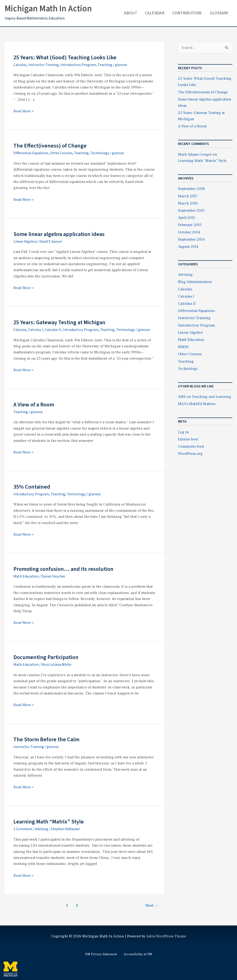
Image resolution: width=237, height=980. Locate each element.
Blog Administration (195, 282)
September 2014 (191, 239)
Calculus (20, 65)
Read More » (24, 111)
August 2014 (188, 247)
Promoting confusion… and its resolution (63, 569)
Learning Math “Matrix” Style (49, 822)
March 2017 (188, 196)
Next (152, 905)
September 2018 (191, 189)
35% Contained (32, 487)
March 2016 (188, 203)
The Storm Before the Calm (46, 740)
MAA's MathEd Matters (197, 404)
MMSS (183, 347)
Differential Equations (31, 153)
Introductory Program (78, 65)
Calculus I (36, 330)
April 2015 (187, 218)
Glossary (219, 13)
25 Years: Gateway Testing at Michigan (59, 322)
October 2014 (189, 232)
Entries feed (188, 439)
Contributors (187, 13)
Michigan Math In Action (48, 9)
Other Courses (61, 153)
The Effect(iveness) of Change (50, 146)
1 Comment (23, 829)
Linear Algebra (25, 242)
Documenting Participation (46, 657)
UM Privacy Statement (101, 954)
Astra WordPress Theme (166, 936)
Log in (183, 432)
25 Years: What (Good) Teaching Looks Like (65, 58)
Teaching (105, 65)
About (131, 13)
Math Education (26, 576)
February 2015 (190, 225)
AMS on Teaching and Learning (205, 397)
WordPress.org (190, 454)
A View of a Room (34, 405)
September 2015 (191, 210)
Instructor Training (44, 65)
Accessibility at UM (138, 954)
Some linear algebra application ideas (59, 234)
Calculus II (53, 330)
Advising (42, 829)
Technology (100, 153)
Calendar (155, 13)
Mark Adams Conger (195, 154)
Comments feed (191, 446)
